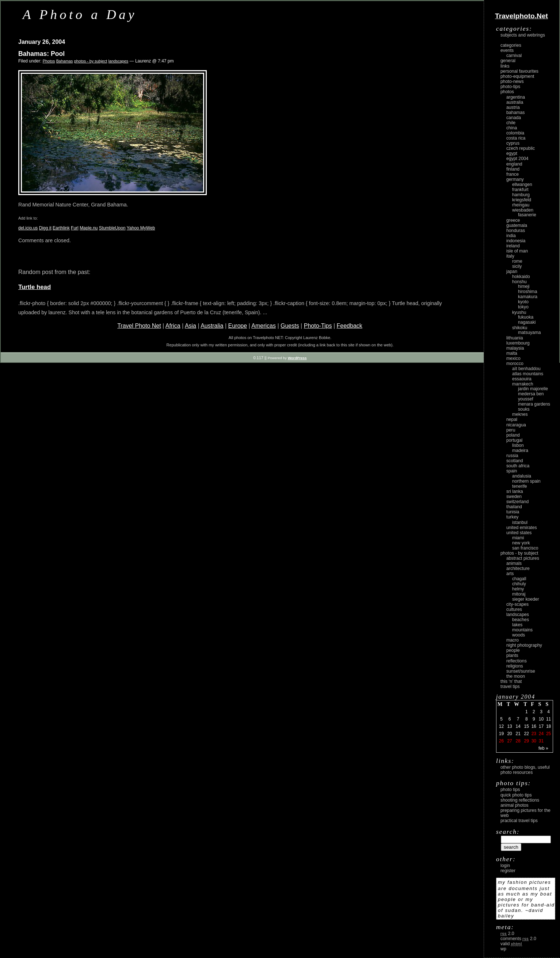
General (508, 61)
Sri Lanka (515, 491)
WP (503, 949)
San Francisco (525, 548)
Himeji (524, 286)
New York (521, 543)
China (512, 128)
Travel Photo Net (139, 326)
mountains (522, 630)
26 (501, 741)
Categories (511, 45)
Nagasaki (527, 322)
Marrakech (523, 384)
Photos (49, 61)
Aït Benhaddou (526, 369)
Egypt (512, 153)
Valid (511, 944)
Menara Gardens (534, 404)
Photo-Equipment (517, 76)
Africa (173, 326)
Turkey (512, 517)
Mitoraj (519, 594)
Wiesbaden (523, 210)
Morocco (515, 364)
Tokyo (523, 307)
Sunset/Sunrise (521, 671)
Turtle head (35, 287)
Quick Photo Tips (516, 795)
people (513, 650)
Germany (515, 179)
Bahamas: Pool (41, 54)
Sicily (517, 266)
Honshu (519, 282)
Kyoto (523, 302)
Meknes (520, 414)
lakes (517, 625)
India (511, 236)
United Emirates (522, 528)
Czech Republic (521, 148)
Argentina (516, 97)
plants (512, 655)
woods (519, 635)
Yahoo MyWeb (141, 228)
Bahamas (65, 61)
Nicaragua (516, 425)
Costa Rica (516, 138)
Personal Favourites (519, 71)
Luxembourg (518, 343)
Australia (212, 326)
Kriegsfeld (522, 200)
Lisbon (518, 445)
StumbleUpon (112, 228)
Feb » (543, 748)
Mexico (513, 358)
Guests (290, 326)
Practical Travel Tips (519, 821)
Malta (512, 353)
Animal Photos (515, 805)
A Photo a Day (80, 14)
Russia (512, 456)
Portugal (514, 440)
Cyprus (513, 143)
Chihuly (519, 584)
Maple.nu (89, 228)
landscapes (119, 61)
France (513, 174)
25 (548, 734)
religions (515, 666)
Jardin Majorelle (533, 389)
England (514, 164)
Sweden (514, 497)
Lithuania (515, 338)
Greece (513, 220)
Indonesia (516, 241)
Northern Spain (526, 481)
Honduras (516, 231)
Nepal (512, 419)
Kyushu (519, 312)
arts (510, 574)
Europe (237, 326)
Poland (513, 435)
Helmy (518, 589)
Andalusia (522, 476)
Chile (511, 123)
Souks (524, 409)
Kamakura (528, 297)
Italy (510, 256)
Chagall (519, 579)
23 (534, 734)
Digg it (45, 228)
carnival (514, 56)
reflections (517, 661)
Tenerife (520, 486)
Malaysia (515, 348)
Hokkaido (521, 277)
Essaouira (522, 379)
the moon (516, 676)
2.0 (507, 934)
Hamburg (521, 195)
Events (507, 50)
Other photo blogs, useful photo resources (525, 770)
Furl (75, 228)
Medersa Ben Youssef (531, 396)
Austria (513, 107)
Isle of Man (517, 251)
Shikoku (520, 328)
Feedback (350, 326)
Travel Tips (510, 687)
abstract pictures (523, 558)
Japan (512, 271)
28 (518, 741)
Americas (264, 326)
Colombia (515, 133)
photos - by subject (91, 61)
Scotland (515, 461)
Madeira (520, 451)
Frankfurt (520, 190)
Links (505, 66)
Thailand (514, 507)
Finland (513, 169)
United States (519, 533)
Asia (191, 326)
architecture (518, 569)
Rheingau (521, 205)
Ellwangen (522, 185)
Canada (514, 118)
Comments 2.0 (518, 939)
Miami (518, 538)
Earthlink (61, 228)
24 (541, 734)
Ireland (513, 246)
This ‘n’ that (511, 681)
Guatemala (517, 225)
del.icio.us (28, 228)
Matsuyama (529, 332)
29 (527, 741)
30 (534, 741)
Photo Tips (510, 790)
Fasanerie (527, 215)
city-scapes (517, 604)
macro (513, 640)
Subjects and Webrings (523, 35)
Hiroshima (527, 292)
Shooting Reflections (520, 800)
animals (514, 563)
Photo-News (512, 81)
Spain (512, 471)
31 (541, 741)
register (508, 871)
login (505, 866)
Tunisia (513, 512)
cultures (514, 609)
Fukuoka (526, 317)
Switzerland (517, 502)
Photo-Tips (318, 326)
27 (509, 741)
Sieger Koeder (526, 599)
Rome (517, 261)
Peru (511, 430)
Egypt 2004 (517, 159)
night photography (524, 645)
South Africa (518, 466)
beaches (521, 620)
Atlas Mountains (528, 374)
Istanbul (520, 522)
